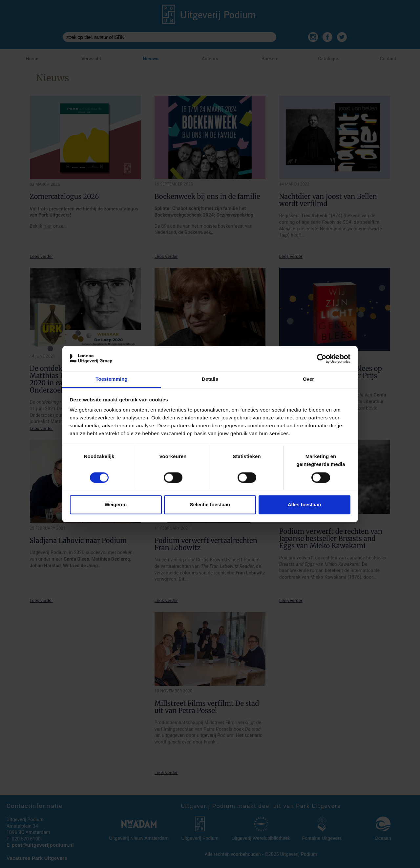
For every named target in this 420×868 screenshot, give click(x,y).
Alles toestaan (304, 505)
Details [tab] (210, 379)
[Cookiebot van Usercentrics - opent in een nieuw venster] (322, 358)
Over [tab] (309, 379)
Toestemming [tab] (112, 379)
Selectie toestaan (210, 505)
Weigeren (116, 505)
